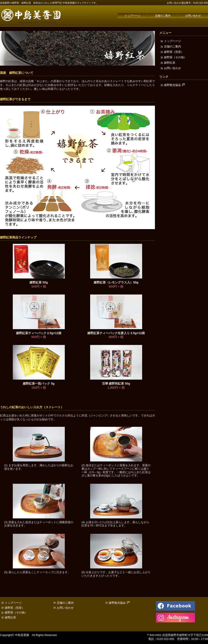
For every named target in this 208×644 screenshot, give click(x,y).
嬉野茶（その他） (175, 57)
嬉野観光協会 (175, 85)
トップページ (132, 16)
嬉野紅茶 (170, 63)
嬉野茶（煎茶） (174, 52)
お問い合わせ (193, 16)
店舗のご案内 (163, 16)
